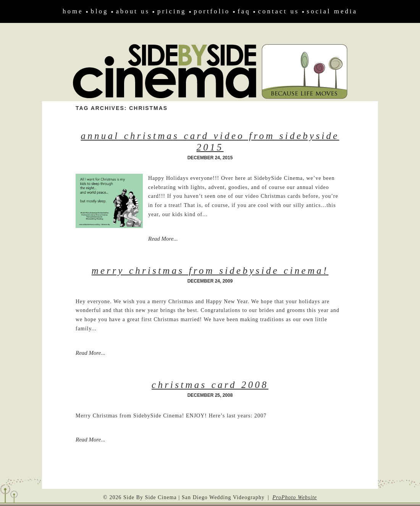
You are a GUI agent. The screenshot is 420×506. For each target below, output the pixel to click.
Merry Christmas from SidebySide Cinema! (210, 271)
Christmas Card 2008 (210, 385)
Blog (100, 11)
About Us (133, 11)
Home (73, 11)
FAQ (244, 11)
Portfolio (212, 11)
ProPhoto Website (295, 497)
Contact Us (279, 11)
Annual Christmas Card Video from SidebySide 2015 (210, 141)
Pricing (172, 11)
